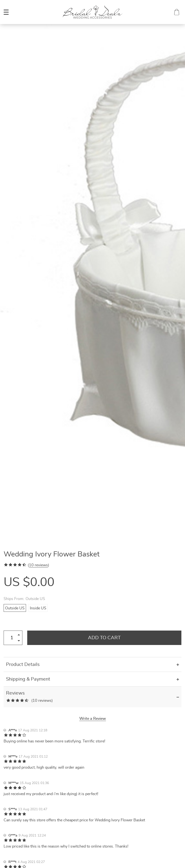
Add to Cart (104, 638)
